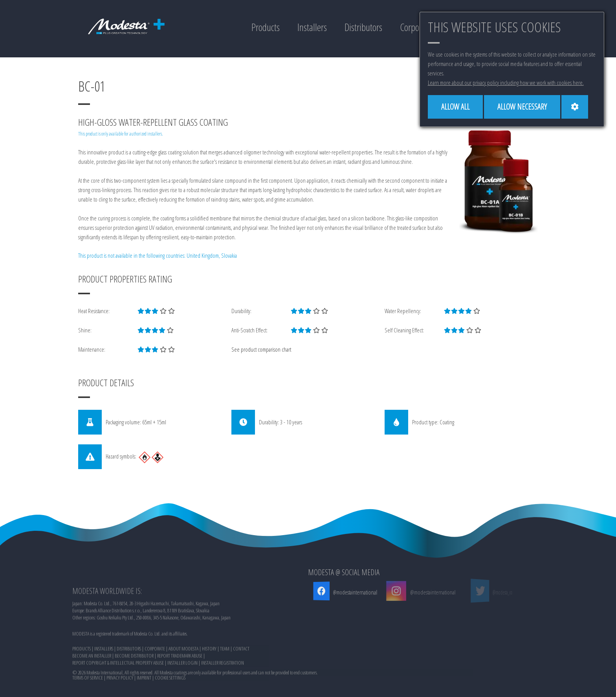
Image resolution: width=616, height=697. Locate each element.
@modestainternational (354, 592)
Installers (312, 27)
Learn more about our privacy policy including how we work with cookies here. (506, 83)
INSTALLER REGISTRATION (223, 693)
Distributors (363, 27)
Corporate (416, 27)
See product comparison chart (261, 349)
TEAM (225, 679)
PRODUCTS (82, 679)
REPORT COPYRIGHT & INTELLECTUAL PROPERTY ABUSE (118, 693)
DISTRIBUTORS (129, 679)
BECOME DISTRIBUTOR (134, 686)
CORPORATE (155, 679)
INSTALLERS (104, 679)
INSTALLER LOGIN (182, 693)
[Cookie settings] (575, 107)
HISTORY (209, 679)
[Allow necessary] (522, 107)
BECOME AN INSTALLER (92, 686)
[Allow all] (455, 107)
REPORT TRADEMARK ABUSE (180, 686)
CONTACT (241, 679)
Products (266, 27)
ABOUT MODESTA (183, 679)
